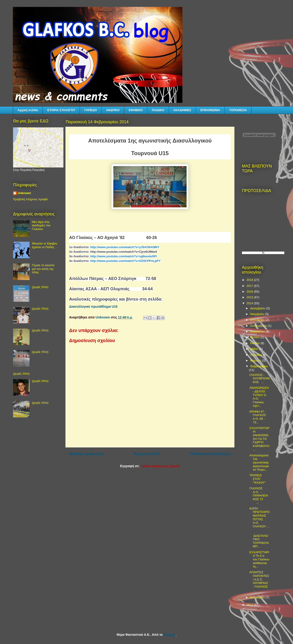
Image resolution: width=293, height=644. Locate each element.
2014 (250, 303)
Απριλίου (256, 355)
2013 (250, 605)
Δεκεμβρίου (258, 308)
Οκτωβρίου (258, 320)
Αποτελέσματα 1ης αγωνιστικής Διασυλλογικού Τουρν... (259, 462)
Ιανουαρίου (258, 597)
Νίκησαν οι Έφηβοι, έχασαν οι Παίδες (45, 245)
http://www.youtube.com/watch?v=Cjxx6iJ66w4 (123, 252)
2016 (250, 292)
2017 (250, 286)
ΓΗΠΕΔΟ (91, 110)
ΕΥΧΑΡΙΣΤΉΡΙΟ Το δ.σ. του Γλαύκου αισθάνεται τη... (259, 559)
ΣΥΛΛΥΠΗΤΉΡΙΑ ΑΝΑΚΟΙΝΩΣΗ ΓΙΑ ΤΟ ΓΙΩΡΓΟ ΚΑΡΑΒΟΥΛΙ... (259, 439)
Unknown (24, 193)
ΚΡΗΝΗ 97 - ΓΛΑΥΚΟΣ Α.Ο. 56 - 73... (258, 417)
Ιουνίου (255, 343)
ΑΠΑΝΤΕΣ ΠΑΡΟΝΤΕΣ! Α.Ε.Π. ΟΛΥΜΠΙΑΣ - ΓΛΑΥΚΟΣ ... (259, 581)
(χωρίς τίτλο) (40, 287)
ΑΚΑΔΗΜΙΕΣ (182, 110)
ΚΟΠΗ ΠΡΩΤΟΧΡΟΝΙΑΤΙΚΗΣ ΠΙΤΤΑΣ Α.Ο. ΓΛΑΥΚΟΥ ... (259, 517)
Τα (263, 253)
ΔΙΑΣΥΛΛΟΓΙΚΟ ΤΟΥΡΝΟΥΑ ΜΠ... (259, 539)
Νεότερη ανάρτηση (86, 454)
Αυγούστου (258, 331)
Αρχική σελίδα (28, 110)
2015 (250, 297)
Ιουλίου (255, 337)
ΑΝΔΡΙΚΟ (113, 110)
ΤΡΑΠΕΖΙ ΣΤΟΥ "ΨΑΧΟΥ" (257, 479)
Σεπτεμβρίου (259, 326)
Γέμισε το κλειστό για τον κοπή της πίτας (43, 269)
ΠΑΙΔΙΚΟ (158, 110)
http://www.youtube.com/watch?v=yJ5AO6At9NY (125, 247)
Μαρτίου (256, 360)
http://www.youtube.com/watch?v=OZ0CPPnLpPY (125, 261)
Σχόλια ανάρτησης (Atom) (160, 466)
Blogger (170, 635)
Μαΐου (255, 349)
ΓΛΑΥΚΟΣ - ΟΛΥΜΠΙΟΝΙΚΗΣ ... (259, 378)
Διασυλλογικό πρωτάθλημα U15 (93, 307)
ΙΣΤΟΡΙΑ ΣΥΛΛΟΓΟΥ (61, 110)
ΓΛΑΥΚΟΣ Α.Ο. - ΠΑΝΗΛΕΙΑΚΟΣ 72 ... (259, 495)
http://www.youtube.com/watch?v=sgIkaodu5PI (123, 256)
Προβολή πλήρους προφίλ (30, 199)
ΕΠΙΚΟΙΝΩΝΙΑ (210, 110)
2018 (250, 280)
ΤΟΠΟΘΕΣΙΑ (238, 110)
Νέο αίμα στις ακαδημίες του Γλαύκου (41, 225)
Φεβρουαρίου (259, 366)
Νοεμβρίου (258, 314)
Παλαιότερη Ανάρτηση (210, 454)
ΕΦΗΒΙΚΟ (136, 110)
